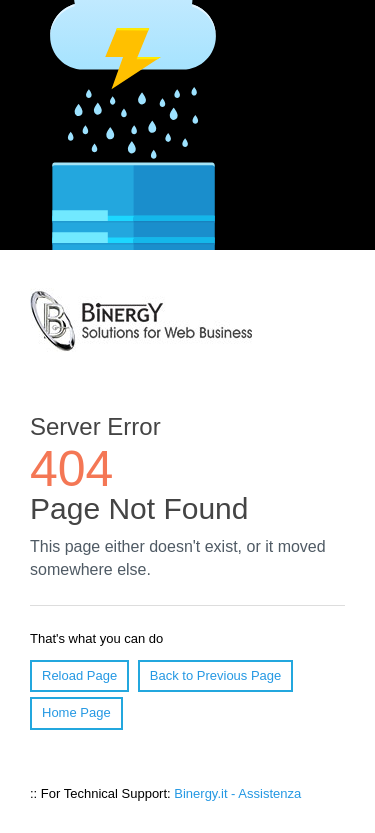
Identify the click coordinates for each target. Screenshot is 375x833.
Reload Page (79, 675)
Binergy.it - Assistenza (237, 793)
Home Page (76, 712)
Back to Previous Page (216, 675)
